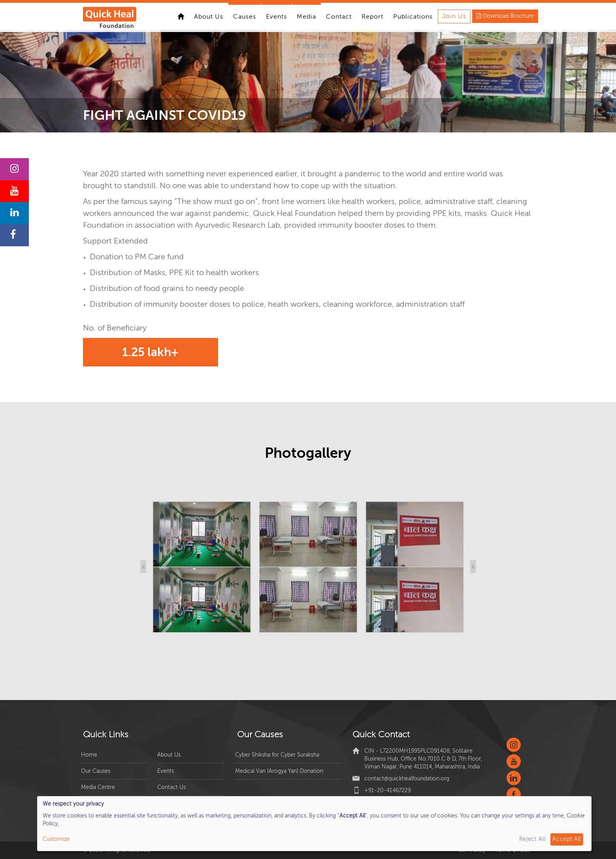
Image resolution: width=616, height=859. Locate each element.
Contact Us (171, 787)
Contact (339, 17)
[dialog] (314, 824)
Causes (245, 17)
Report (372, 17)
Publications (413, 17)
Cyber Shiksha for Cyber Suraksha (277, 755)
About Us (209, 17)
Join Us (454, 16)
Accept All (567, 839)
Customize (56, 839)
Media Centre (98, 787)
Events (276, 17)
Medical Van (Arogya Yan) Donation (279, 771)
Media (306, 17)
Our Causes (96, 771)
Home (181, 16)
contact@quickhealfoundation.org (407, 779)
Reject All (532, 839)
